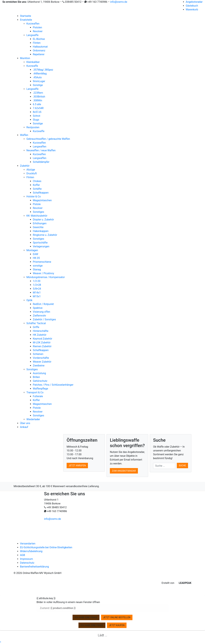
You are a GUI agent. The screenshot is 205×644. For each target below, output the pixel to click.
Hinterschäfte (41, 331)
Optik (29, 300)
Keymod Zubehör (43, 339)
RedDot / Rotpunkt (43, 304)
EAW (35, 254)
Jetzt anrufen (77, 466)
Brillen (36, 377)
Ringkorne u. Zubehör (45, 235)
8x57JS (37, 112)
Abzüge (31, 170)
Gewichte (38, 227)
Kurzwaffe (32, 66)
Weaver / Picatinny (43, 273)
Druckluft (32, 173)
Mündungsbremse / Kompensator (46, 277)
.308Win (37, 100)
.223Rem (38, 93)
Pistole (37, 204)
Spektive (38, 308)
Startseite (26, 16)
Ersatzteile (26, 20)
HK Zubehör (40, 335)
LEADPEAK (183, 583)
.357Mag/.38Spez (43, 70)
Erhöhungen (40, 223)
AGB (23, 555)
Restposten (33, 127)
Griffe (36, 327)
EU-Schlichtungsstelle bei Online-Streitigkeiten (46, 547)
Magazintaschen (42, 200)
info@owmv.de (119, 2)
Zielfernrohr (39, 316)
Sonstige (38, 85)
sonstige (38, 266)
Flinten (37, 43)
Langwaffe (32, 35)
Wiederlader (33, 419)
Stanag (37, 269)
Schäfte (37, 189)
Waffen (24, 135)
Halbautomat (40, 47)
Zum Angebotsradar (124, 471)
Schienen (38, 354)
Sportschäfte (40, 243)
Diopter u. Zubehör (43, 220)
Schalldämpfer (41, 162)
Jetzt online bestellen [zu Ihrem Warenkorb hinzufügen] (117, 617)
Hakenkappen (41, 231)
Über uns (25, 423)
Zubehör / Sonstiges (44, 319)
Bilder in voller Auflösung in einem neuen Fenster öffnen (68, 602)
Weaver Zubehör (42, 362)
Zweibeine (39, 366)
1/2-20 (37, 281)
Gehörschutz (40, 381)
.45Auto (37, 77)
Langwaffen (40, 147)
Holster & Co (34, 196)
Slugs (36, 120)
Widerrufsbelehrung (31, 551)
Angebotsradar (194, 2)
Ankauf (24, 427)
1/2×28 (37, 285)
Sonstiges (39, 212)
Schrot (37, 116)
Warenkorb (192, 10)
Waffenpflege (40, 389)
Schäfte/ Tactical (36, 323)
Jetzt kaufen (117, 625)
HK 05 (36, 258)
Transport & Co (35, 392)
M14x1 (37, 293)
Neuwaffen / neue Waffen (41, 150)
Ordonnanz (39, 51)
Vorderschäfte (41, 358)
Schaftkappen (41, 193)
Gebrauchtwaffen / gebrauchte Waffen (48, 139)
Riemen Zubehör (42, 346)
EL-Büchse (39, 39)
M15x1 (37, 296)
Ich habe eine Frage (86, 617)
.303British (39, 97)
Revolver (38, 31)
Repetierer (39, 54)
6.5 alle (37, 104)
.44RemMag (40, 74)
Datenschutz (27, 563)
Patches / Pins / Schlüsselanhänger (53, 385)
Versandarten (28, 544)
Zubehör (25, 166)
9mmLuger (39, 81)
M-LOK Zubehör (42, 342)
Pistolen (37, 27)
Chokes (37, 181)
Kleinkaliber (33, 62)
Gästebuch (192, 6)
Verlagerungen (41, 246)
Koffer (36, 185)
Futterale (38, 396)
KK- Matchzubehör (37, 216)
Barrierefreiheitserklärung (34, 567)
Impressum (27, 559)
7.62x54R (38, 108)
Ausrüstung (39, 373)
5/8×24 (37, 289)
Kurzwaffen (33, 24)
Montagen (32, 250)
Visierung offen (41, 312)
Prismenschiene (42, 262)
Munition (25, 58)
